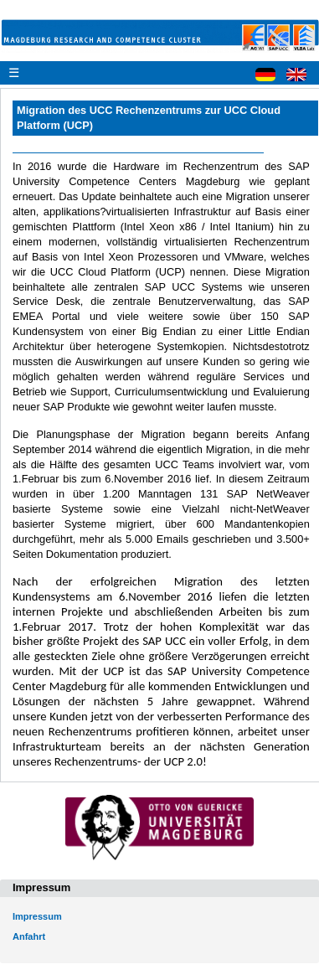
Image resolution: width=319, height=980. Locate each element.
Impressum (37, 916)
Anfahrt (29, 936)
